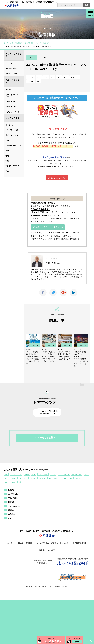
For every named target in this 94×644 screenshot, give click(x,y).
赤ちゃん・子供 (77, 474)
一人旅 (53, 474)
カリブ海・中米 (12, 130)
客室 (14, 478)
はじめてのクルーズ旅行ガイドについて (53, 543)
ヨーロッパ (10, 125)
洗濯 (65, 478)
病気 (14, 482)
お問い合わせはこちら (47, 414)
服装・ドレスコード (54, 478)
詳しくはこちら (57, 178)
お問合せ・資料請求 (24, 543)
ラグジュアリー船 (12, 112)
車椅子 (7, 478)
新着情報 (46, 43)
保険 (34, 474)
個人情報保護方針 (80, 543)
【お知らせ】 (29, 43)
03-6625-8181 (40, 209)
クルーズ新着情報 (16, 43)
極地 (7, 156)
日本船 (8, 90)
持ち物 (33, 478)
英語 (71, 478)
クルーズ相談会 (12, 68)
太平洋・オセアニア (13, 146)
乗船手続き (42, 478)
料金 (86, 474)
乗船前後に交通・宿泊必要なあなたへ (43, 562)
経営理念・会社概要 (47, 550)
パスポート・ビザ (16, 474)
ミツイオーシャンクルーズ (13, 96)
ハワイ (8, 151)
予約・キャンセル (64, 474)
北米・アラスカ (12, 135)
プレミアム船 (11, 107)
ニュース (38, 43)
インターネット (23, 478)
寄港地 (27, 474)
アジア (8, 140)
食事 (20, 482)
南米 (7, 161)
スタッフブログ (12, 74)
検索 (87, 5)
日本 (7, 171)
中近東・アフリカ (12, 166)
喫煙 (6, 474)
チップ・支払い (43, 474)
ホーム (6, 43)
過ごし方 (79, 478)
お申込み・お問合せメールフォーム (48, 227)
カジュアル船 (11, 102)
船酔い (7, 482)
